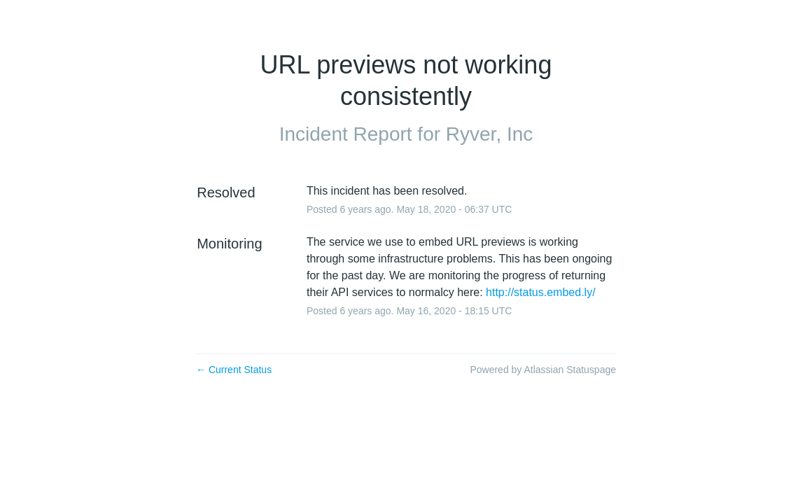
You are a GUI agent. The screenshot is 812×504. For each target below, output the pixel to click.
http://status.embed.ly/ (541, 292)
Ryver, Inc (489, 134)
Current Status (234, 370)
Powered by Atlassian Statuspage (543, 370)
